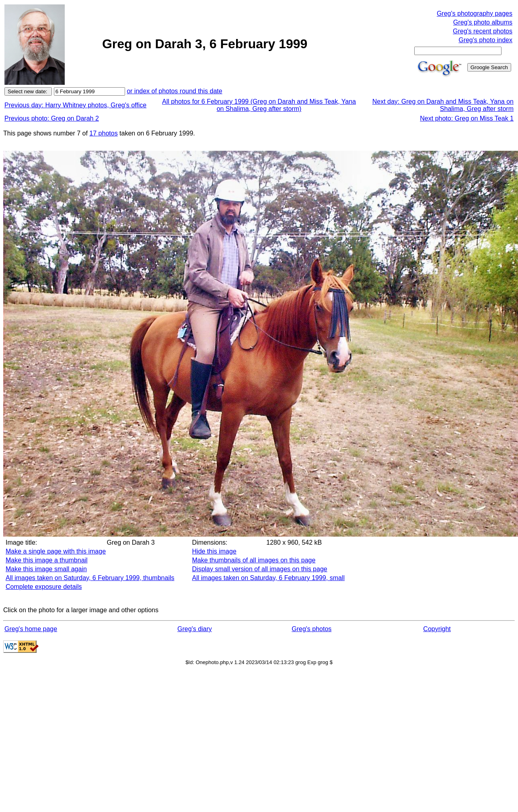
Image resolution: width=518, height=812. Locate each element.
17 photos (103, 133)
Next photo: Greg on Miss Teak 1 (467, 118)
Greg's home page (31, 629)
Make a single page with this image (56, 551)
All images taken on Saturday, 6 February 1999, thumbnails (90, 578)
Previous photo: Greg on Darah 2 (52, 118)
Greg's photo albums (483, 22)
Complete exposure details (44, 587)
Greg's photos (311, 629)
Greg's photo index (485, 40)
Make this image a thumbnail (47, 560)
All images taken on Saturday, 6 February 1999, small (268, 578)
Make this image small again (46, 569)
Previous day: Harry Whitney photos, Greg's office (75, 105)
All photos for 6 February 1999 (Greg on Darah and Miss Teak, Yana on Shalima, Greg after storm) (259, 105)
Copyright (437, 629)
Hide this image (214, 551)
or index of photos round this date (175, 91)
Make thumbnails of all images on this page (254, 560)
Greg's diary (195, 629)
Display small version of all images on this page (260, 569)
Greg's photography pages (475, 13)
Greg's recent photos (483, 31)
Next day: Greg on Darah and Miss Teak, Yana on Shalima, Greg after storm (443, 105)
